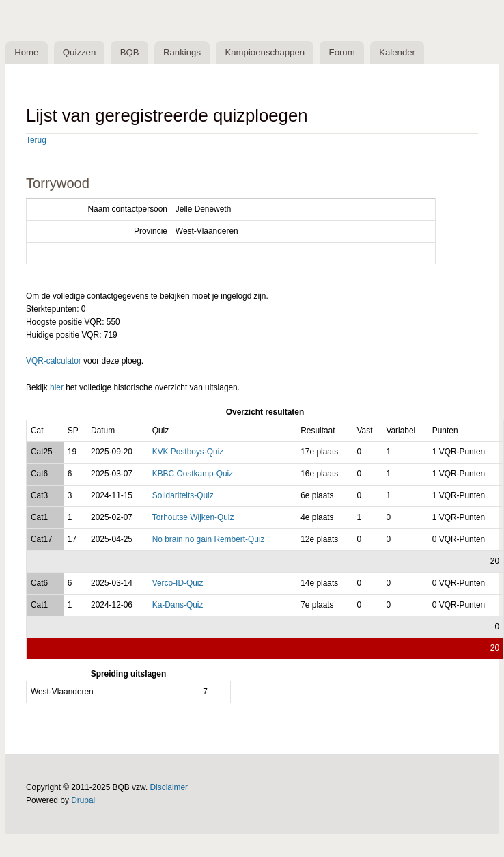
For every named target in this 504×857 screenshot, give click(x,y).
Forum (342, 52)
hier (57, 387)
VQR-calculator (54, 361)
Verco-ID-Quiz (178, 583)
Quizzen (79, 52)
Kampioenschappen (265, 52)
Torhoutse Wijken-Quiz (193, 517)
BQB (130, 52)
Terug (36, 140)
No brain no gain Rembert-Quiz (209, 539)
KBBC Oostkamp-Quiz (193, 474)
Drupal (83, 800)
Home (26, 52)
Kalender (397, 52)
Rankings (182, 52)
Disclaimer (169, 787)
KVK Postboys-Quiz (188, 452)
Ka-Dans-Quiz (178, 605)
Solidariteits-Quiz (183, 495)
